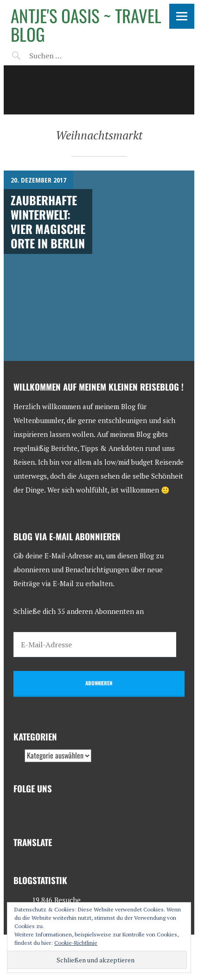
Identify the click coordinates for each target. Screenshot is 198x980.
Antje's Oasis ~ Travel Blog (86, 25)
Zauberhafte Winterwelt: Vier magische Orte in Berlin (48, 222)
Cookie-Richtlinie (76, 943)
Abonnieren (99, 683)
